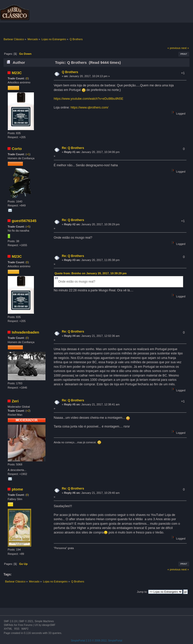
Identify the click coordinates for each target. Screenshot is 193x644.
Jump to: (142, 592)
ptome (17, 489)
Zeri (15, 401)
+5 (28, 227)
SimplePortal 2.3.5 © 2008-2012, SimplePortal (97, 641)
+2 (28, 411)
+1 (28, 154)
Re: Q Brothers (73, 148)
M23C (17, 73)
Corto (17, 149)
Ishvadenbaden (26, 332)
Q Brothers (70, 72)
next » (185, 48)
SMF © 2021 (26, 621)
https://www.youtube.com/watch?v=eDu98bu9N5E (89, 99)
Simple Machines (44, 621)
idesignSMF (49, 625)
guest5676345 (24, 221)
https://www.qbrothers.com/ (89, 108)
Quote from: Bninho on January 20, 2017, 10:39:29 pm (91, 273)
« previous (174, 48)
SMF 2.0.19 (10, 621)
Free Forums (25, 625)
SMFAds (9, 625)
